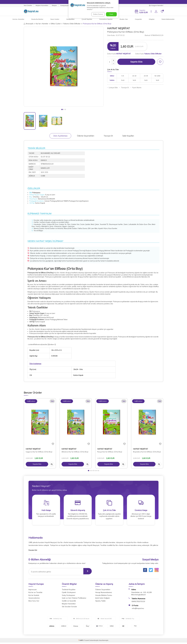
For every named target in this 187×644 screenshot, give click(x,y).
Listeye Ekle (112, 88)
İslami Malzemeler (168, 19)
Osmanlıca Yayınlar (106, 19)
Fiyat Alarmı (136, 88)
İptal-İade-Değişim (103, 600)
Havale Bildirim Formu (104, 597)
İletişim (54, 5)
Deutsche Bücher (37, 19)
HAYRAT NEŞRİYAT (119, 28)
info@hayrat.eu (138, 610)
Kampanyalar (65, 5)
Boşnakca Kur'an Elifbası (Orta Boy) (147, 452)
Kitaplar (152, 19)
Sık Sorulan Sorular (69, 608)
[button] (62, 109)
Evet (111, 14)
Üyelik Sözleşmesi (69, 594)
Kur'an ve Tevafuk (35, 594)
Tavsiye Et (124, 88)
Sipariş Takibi (100, 602)
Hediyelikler (70, 19)
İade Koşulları (128, 136)
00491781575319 (138, 603)
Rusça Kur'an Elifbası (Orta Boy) (110, 452)
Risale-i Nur (124, 19)
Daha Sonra (98, 14)
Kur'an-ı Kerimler (18, 19)
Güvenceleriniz (34, 600)
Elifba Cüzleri (56, 24)
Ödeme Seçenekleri (86, 136)
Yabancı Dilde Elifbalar (72, 24)
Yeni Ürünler (28, 5)
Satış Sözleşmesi (68, 597)
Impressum (33, 591)
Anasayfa (29, 24)
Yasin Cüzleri (55, 19)
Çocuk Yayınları (87, 19)
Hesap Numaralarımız (104, 594)
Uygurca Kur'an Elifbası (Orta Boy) (39, 452)
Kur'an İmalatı (34, 597)
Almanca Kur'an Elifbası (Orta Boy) (75, 452)
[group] (64, 67)
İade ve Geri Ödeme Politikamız (74, 600)
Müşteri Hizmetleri (42, 5)
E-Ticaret (86, 642)
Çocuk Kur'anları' (99, 261)
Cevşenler (138, 19)
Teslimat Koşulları (69, 591)
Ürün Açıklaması (60, 136)
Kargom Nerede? (156, 5)
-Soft (81, 642)
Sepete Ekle (136, 62)
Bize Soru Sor (34, 602)
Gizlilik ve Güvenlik (69, 602)
